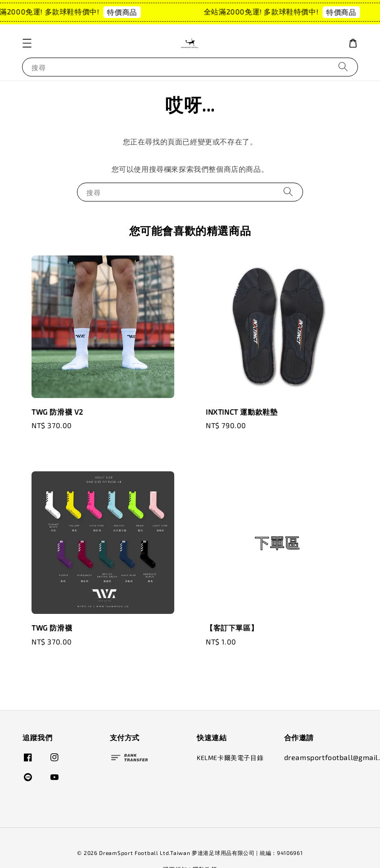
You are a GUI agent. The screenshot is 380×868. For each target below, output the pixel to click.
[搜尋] (343, 67)
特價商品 (126, 12)
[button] (27, 43)
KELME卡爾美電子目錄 (230, 758)
